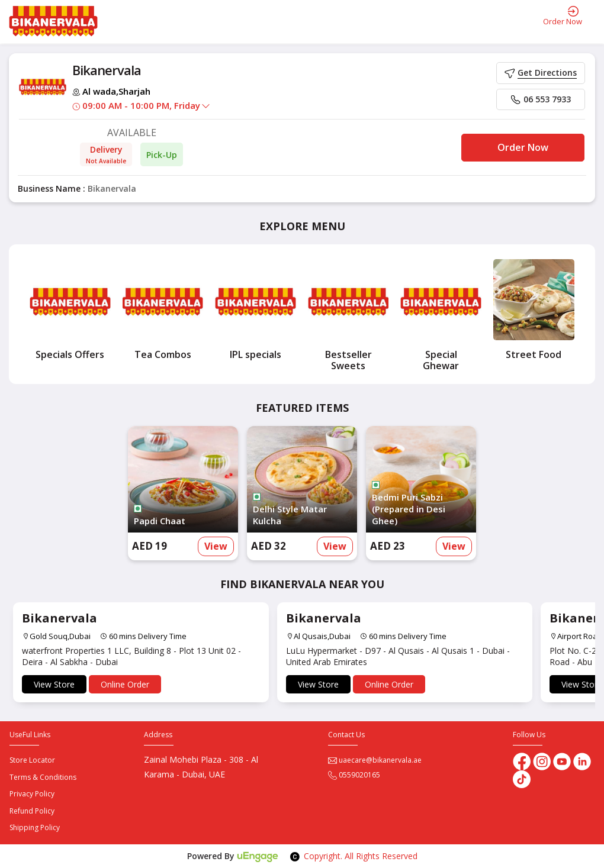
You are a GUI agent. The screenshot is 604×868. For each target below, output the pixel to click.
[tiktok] (522, 778)
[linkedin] (582, 761)
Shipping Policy (35, 827)
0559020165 (354, 775)
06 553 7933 (541, 99)
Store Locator (32, 760)
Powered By (233, 856)
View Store (54, 684)
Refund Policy (32, 811)
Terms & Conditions (43, 777)
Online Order (125, 684)
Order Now (523, 147)
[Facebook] (522, 761)
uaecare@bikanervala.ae (375, 760)
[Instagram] (543, 761)
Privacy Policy (32, 794)
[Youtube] (563, 761)
